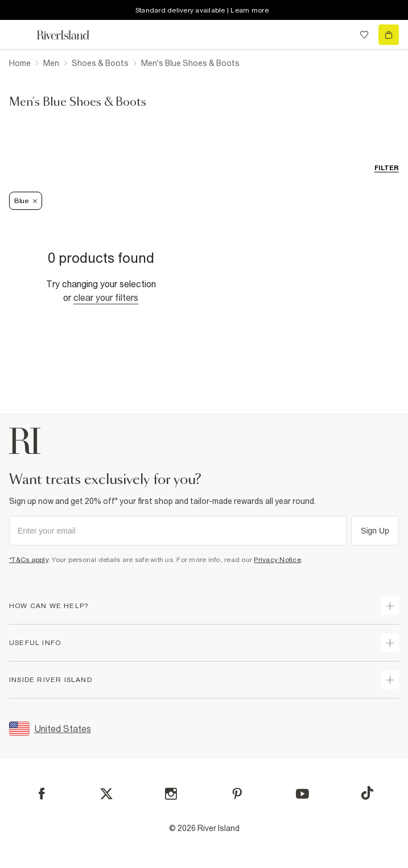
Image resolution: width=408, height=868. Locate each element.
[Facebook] (42, 794)
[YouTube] (302, 794)
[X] (106, 794)
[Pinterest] (237, 794)
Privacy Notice (277, 560)
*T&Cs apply (29, 560)
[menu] (19, 35)
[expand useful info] (390, 643)
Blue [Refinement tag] (26, 201)
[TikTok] (367, 793)
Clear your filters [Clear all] (106, 297)
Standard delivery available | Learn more (202, 10)
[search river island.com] (341, 35)
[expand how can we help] (390, 606)
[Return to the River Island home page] (71, 35)
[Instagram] (171, 794)
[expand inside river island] (390, 680)
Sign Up (375, 531)
